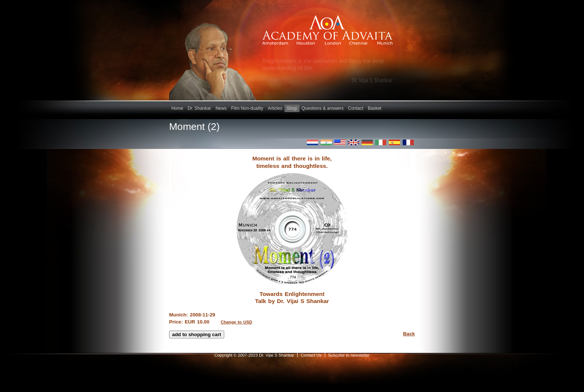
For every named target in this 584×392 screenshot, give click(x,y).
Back (409, 334)
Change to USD (237, 322)
